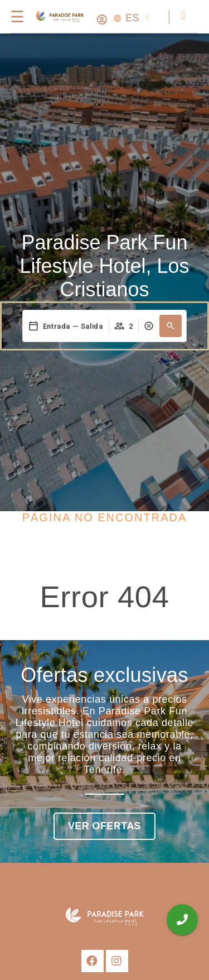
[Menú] (17, 16)
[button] (171, 326)
